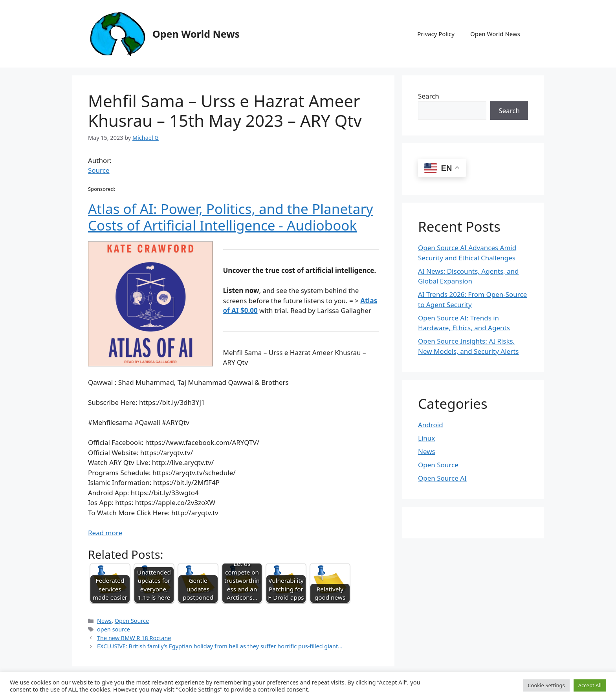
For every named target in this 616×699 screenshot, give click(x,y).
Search (429, 96)
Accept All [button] (590, 685)
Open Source (132, 621)
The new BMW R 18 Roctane (134, 638)
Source (99, 170)
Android (431, 425)
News (104, 621)
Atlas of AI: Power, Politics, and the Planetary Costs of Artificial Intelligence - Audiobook (231, 217)
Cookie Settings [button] (546, 685)
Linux (426, 438)
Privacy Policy (436, 34)
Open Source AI (442, 478)
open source (114, 629)
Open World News (196, 34)
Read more (105, 533)
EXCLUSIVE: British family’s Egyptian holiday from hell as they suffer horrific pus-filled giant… (220, 646)
